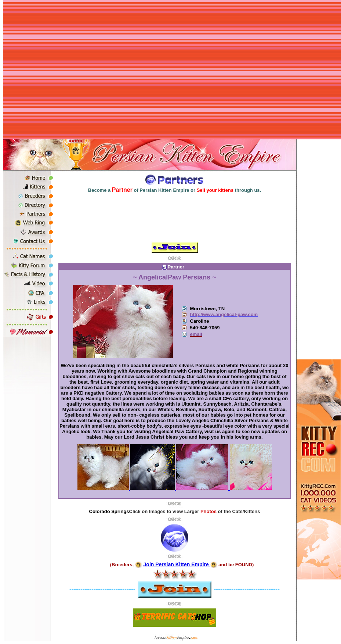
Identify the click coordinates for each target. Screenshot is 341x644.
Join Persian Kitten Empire (177, 564)
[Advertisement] (69, 71)
